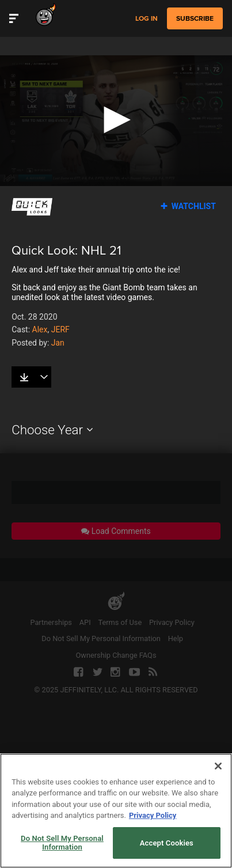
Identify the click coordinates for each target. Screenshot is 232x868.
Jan (58, 343)
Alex (40, 329)
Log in (147, 19)
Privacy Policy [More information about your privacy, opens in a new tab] (153, 839)
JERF (60, 329)
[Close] (218, 789)
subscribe (195, 18)
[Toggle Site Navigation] (14, 18)
